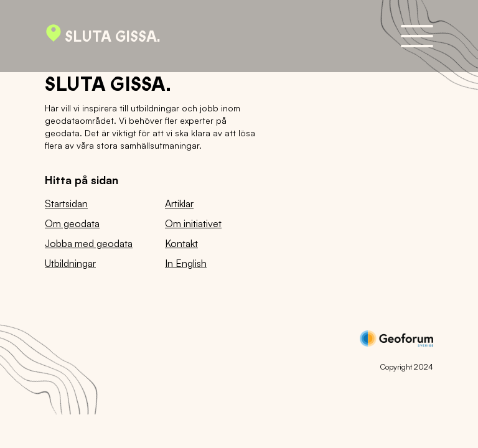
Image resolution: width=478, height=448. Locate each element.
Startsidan (66, 203)
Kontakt (181, 243)
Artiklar (179, 203)
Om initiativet (193, 223)
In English (186, 263)
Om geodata (72, 223)
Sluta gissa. (103, 36)
